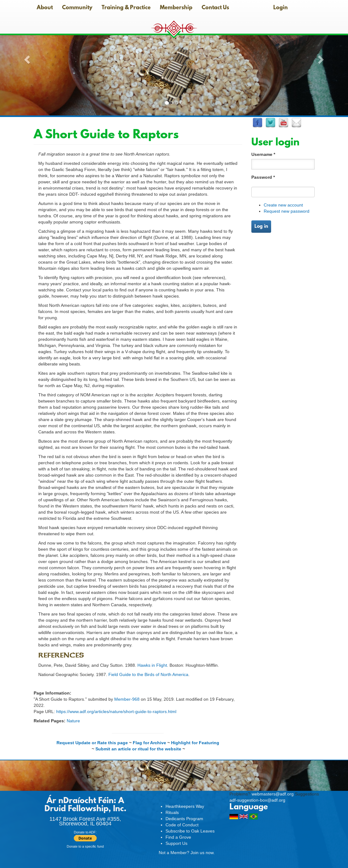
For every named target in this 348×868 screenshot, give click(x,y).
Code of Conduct (182, 825)
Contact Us (215, 8)
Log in (261, 227)
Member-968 (127, 699)
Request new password (287, 211)
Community (77, 8)
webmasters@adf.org (273, 794)
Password (263, 177)
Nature (73, 721)
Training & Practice (126, 8)
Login (281, 8)
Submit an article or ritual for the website (138, 749)
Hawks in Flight (152, 665)
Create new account (283, 205)
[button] (26, 58)
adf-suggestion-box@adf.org (257, 800)
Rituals (172, 812)
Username (263, 154)
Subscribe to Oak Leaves (190, 831)
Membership (176, 8)
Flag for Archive (149, 743)
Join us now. (203, 853)
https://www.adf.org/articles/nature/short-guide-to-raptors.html (116, 712)
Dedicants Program (184, 819)
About (45, 8)
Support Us (176, 843)
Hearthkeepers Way (185, 806)
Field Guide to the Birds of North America (148, 674)
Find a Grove (178, 837)
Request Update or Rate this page (92, 743)
